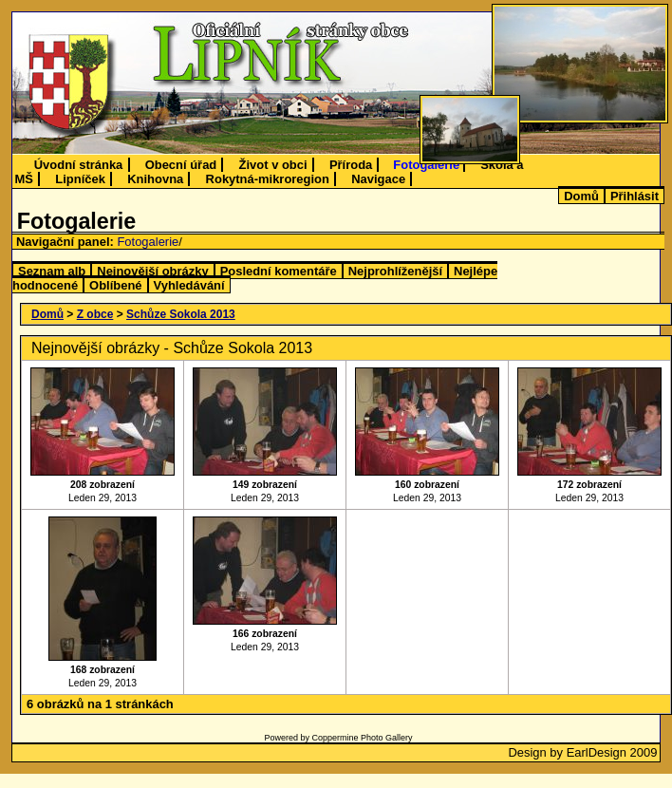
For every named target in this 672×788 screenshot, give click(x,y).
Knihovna (155, 179)
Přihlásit (635, 196)
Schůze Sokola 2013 (181, 314)
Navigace (378, 179)
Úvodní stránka (79, 165)
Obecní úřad (181, 165)
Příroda (351, 165)
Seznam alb (52, 271)
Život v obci (273, 165)
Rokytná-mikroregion (268, 179)
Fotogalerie (426, 165)
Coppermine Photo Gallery (362, 738)
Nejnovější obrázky (152, 271)
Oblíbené (115, 285)
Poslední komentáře (279, 271)
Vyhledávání (189, 285)
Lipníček (80, 179)
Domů (581, 196)
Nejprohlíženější (395, 271)
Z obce (95, 314)
